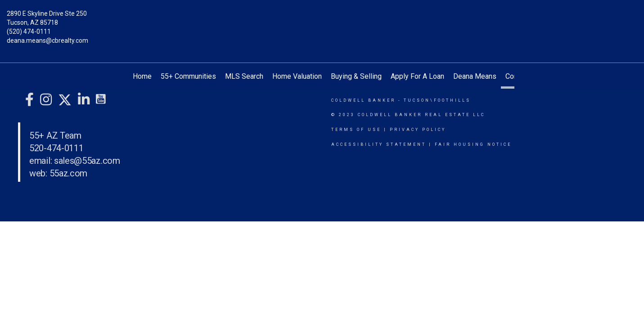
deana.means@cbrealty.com (47, 40)
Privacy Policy (418, 130)
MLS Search (244, 76)
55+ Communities (188, 76)
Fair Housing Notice (473, 144)
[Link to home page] (322, 20)
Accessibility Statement (379, 144)
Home (142, 76)
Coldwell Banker (363, 100)
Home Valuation (297, 76)
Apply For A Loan (417, 76)
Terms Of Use (356, 130)
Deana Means (475, 76)
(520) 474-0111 (29, 31)
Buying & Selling (356, 76)
